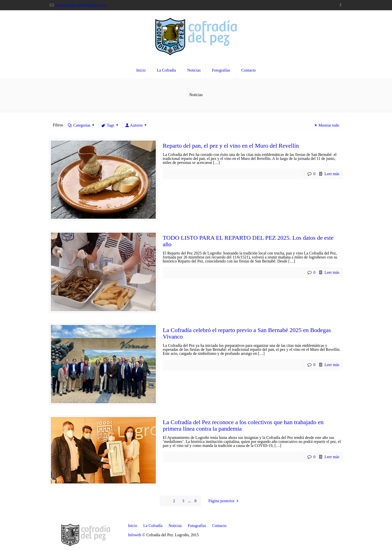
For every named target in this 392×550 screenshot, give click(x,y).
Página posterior (224, 501)
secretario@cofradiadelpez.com (80, 5)
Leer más (332, 174)
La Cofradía (153, 526)
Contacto (219, 526)
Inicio (133, 526)
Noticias (175, 526)
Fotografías (197, 526)
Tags (110, 125)
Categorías (81, 125)
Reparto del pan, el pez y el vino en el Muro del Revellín (231, 146)
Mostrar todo (326, 125)
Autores (136, 125)
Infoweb (135, 535)
